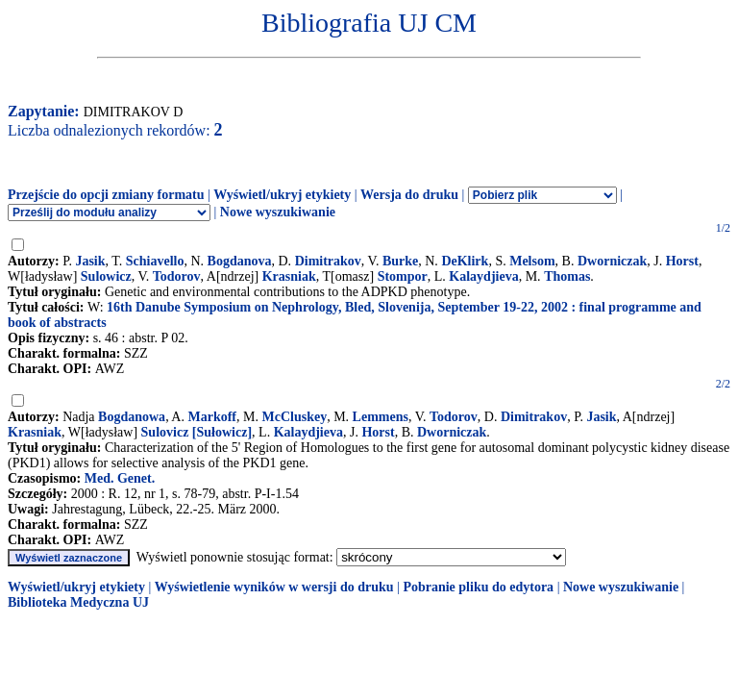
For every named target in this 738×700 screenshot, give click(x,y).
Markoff (212, 417)
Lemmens (381, 417)
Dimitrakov (328, 261)
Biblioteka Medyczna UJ (78, 602)
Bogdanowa (132, 417)
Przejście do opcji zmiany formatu (106, 195)
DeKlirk (465, 261)
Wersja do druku (409, 195)
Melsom (532, 261)
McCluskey (294, 417)
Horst (682, 261)
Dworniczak (612, 261)
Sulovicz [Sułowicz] (197, 432)
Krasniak (289, 276)
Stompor (403, 276)
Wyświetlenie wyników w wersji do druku (274, 587)
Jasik (90, 261)
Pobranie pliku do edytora (478, 587)
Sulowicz (106, 276)
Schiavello (155, 261)
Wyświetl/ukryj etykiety (282, 195)
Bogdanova (240, 261)
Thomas (567, 276)
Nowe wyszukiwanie (278, 212)
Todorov (177, 276)
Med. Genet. (120, 478)
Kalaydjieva (483, 276)
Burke (400, 261)
